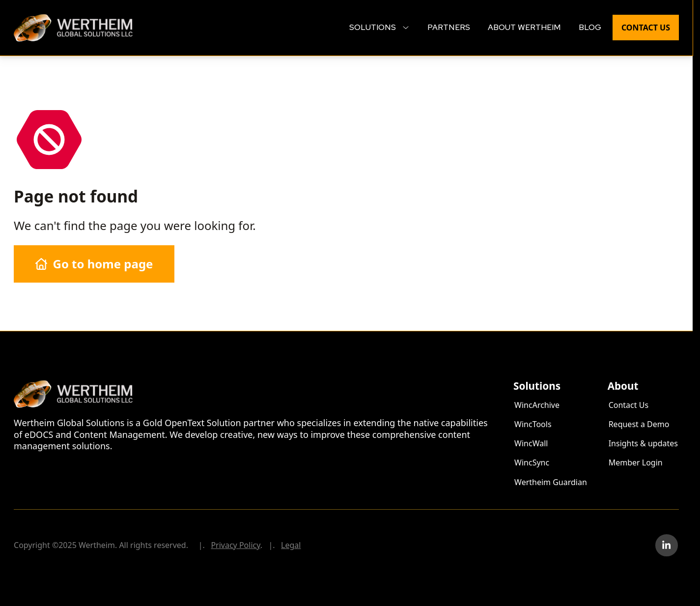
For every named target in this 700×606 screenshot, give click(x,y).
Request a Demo (639, 424)
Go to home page (94, 264)
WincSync (532, 462)
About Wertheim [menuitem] (524, 27)
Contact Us (629, 405)
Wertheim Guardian (551, 482)
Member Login (636, 462)
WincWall (531, 443)
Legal (291, 545)
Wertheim (32, 19)
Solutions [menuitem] (379, 27)
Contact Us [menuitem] (646, 28)
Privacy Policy (235, 545)
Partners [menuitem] (449, 27)
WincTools (533, 424)
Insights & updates (643, 443)
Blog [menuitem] (590, 27)
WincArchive (537, 405)
